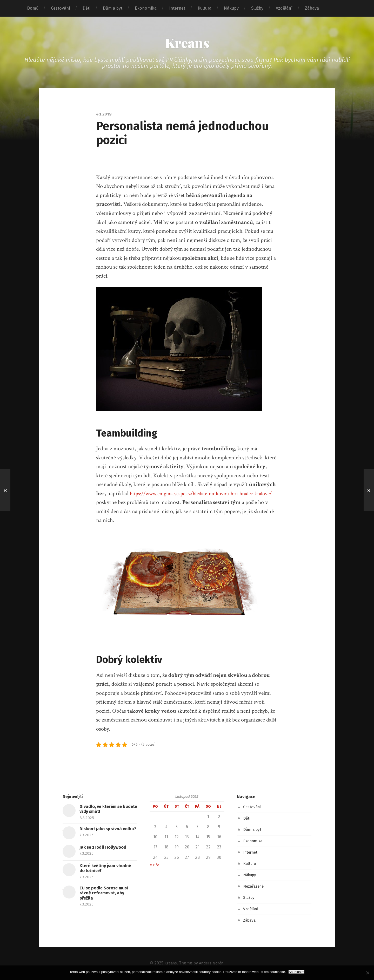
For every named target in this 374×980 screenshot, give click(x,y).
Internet (177, 8)
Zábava (312, 8)
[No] (368, 973)
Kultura (205, 8)
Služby (257, 8)
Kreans (187, 43)
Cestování (61, 8)
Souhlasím (296, 972)
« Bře (155, 866)
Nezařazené (255, 887)
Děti (86, 8)
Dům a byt (113, 8)
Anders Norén (212, 964)
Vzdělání (284, 8)
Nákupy (231, 8)
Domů (33, 8)
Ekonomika (146, 8)
